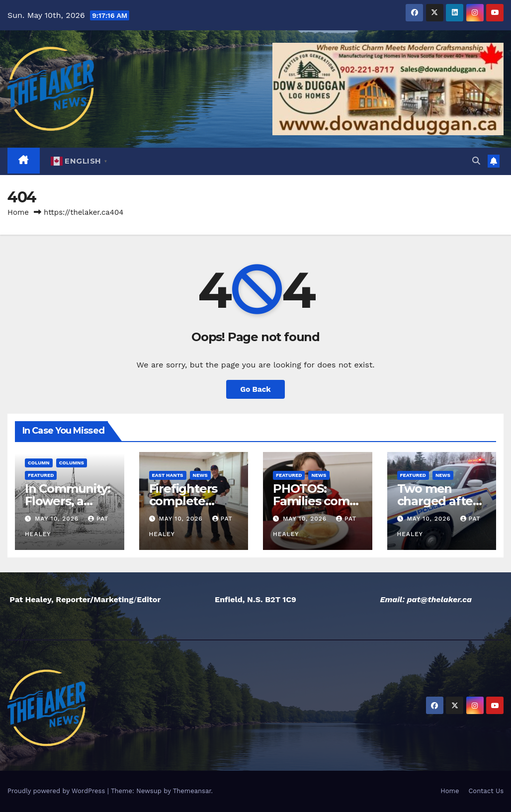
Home (18, 212)
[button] (476, 161)
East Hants (168, 475)
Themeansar (192, 791)
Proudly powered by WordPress (57, 791)
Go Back (255, 389)
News (200, 475)
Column (39, 463)
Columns (72, 463)
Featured (41, 475)
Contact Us (486, 791)
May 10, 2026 (58, 519)
